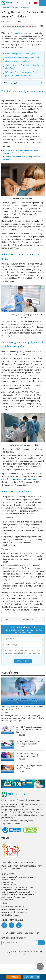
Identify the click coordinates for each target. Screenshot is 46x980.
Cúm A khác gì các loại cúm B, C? (20, 54)
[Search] (29, 3)
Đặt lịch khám (31, 977)
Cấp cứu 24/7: (13, 907)
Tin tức (15, 8)
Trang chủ (6, 8)
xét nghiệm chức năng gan (24, 479)
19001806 (13, 977)
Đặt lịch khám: (12, 915)
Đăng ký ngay (23, 661)
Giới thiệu (29, 933)
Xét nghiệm (24, 8)
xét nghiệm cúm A (20, 33)
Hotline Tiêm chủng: (15, 910)
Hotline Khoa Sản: (14, 912)
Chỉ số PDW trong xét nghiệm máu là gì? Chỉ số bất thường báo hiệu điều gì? (29, 729)
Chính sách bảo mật (14, 933)
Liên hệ (39, 933)
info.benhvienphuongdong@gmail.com (20, 821)
